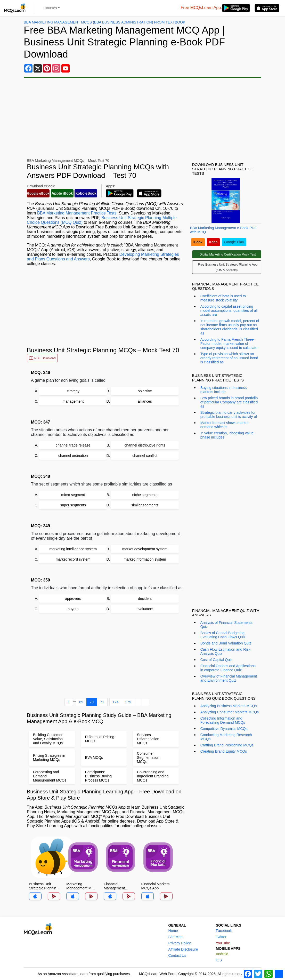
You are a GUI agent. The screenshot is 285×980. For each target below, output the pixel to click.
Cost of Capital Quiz (217, 660)
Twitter (221, 937)
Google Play (234, 242)
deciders (145, 599)
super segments (73, 505)
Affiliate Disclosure (183, 949)
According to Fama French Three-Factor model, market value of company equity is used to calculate (229, 344)
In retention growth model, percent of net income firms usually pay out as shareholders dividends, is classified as (230, 327)
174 (116, 702)
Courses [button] (50, 8)
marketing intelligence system (73, 549)
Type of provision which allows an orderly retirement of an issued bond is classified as (229, 358)
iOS (219, 960)
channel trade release (73, 445)
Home (173, 931)
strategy (73, 391)
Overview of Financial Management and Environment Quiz (229, 678)
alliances (145, 401)
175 (128, 702)
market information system (145, 559)
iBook (198, 242)
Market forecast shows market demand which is (225, 425)
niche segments (145, 495)
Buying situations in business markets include (224, 390)
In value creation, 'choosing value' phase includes (227, 435)
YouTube (223, 943)
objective (145, 391)
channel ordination (73, 456)
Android (222, 954)
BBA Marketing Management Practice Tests (77, 213)
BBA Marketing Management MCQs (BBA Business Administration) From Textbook (104, 22)
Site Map (176, 937)
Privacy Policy (180, 943)
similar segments (145, 505)
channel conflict (145, 456)
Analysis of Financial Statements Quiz (226, 625)
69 (81, 702)
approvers (73, 599)
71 (102, 702)
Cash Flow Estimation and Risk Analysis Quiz (225, 651)
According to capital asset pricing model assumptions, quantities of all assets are (229, 310)
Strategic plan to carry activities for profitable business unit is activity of (229, 415)
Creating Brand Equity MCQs (224, 751)
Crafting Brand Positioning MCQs (227, 745)
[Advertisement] (143, 118)
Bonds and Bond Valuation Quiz (226, 643)
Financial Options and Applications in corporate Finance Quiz (228, 668)
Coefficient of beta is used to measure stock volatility (223, 298)
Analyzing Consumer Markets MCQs (230, 712)
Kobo (213, 242)
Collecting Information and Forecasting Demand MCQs (223, 720)
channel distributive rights (145, 445)
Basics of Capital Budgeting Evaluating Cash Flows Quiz (223, 635)
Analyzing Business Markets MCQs (229, 706)
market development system (145, 549)
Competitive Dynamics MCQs (224, 729)
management (73, 401)
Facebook (224, 931)
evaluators (145, 609)
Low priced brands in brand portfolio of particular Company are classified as (229, 402)
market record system (73, 559)
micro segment (73, 495)
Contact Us (177, 955)
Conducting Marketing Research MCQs (226, 737)
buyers (73, 609)
